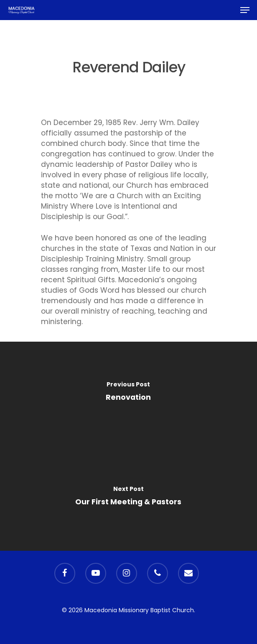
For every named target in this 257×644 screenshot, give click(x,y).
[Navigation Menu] (245, 10)
